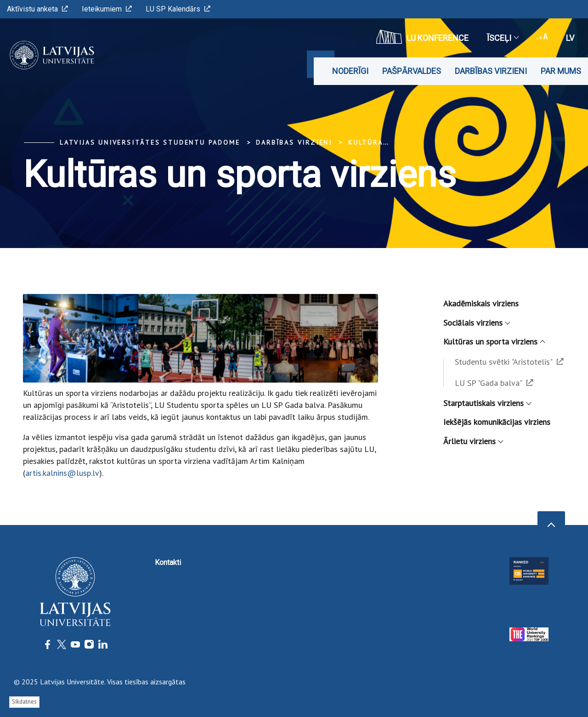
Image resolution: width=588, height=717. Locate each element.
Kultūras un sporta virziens (494, 342)
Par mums (561, 71)
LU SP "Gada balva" (494, 383)
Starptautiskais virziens (487, 403)
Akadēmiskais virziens (481, 303)
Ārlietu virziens (473, 441)
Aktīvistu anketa (37, 9)
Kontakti (168, 562)
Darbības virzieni (491, 71)
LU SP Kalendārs (178, 9)
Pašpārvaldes (412, 71)
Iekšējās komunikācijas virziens (497, 422)
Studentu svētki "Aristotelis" (509, 362)
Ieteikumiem (107, 9)
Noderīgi (350, 71)
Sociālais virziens (476, 323)
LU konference (422, 37)
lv (570, 38)
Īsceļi (503, 38)
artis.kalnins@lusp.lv (62, 473)
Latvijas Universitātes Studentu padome (150, 142)
